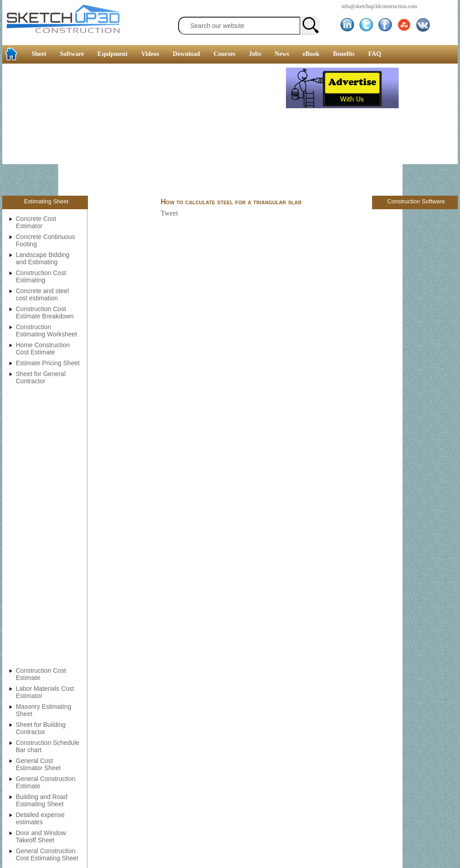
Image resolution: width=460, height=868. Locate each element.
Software (72, 54)
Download (186, 54)
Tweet (169, 213)
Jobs (255, 54)
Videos (150, 54)
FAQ (375, 54)
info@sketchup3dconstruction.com (379, 6)
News (282, 54)
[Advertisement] (144, 131)
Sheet (39, 54)
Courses (225, 54)
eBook (311, 54)
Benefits (344, 54)
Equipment (113, 54)
